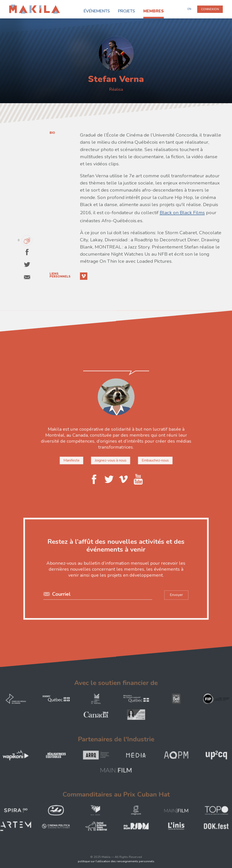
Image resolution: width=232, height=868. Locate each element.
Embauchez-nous (155, 460)
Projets (126, 11)
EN (189, 9)
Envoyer (175, 594)
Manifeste (72, 460)
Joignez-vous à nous (111, 460)
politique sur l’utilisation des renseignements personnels (116, 861)
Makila (14, 7)
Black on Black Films (182, 213)
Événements (97, 11)
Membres (154, 11)
